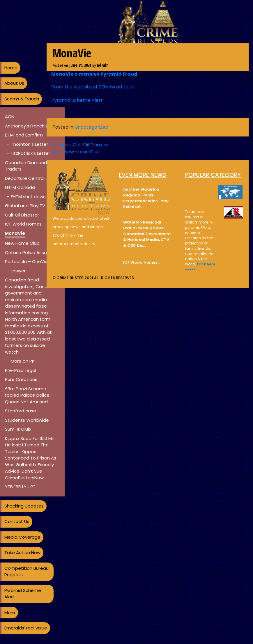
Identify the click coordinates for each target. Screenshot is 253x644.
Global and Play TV (25, 206)
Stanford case (21, 411)
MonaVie (15, 233)
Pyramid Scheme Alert (23, 594)
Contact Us (17, 521)
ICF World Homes (23, 224)
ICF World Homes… (142, 262)
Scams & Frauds (22, 99)
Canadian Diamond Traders (26, 166)
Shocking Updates (24, 506)
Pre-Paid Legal (21, 370)
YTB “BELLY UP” (20, 487)
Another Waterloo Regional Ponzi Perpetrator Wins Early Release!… (146, 198)
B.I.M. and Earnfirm (24, 135)
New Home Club (22, 243)
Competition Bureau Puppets (26, 572)
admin (103, 65)
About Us (14, 83)
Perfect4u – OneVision (29, 261)
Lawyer (18, 271)
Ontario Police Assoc (27, 252)
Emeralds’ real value (26, 628)
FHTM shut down (28, 197)
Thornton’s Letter (29, 144)
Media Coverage (22, 537)
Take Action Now (22, 552)
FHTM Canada (20, 187)
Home (11, 68)
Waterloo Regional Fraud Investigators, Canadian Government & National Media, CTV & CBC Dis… (147, 234)
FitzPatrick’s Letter (30, 153)
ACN (10, 117)
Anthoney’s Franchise (28, 126)
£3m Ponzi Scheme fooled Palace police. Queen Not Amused (28, 395)
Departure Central (25, 178)
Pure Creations (21, 379)
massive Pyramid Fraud (108, 74)
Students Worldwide (27, 420)
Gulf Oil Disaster (22, 215)
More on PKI (23, 361)
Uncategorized (91, 127)
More (10, 612)
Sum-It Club (18, 429)
